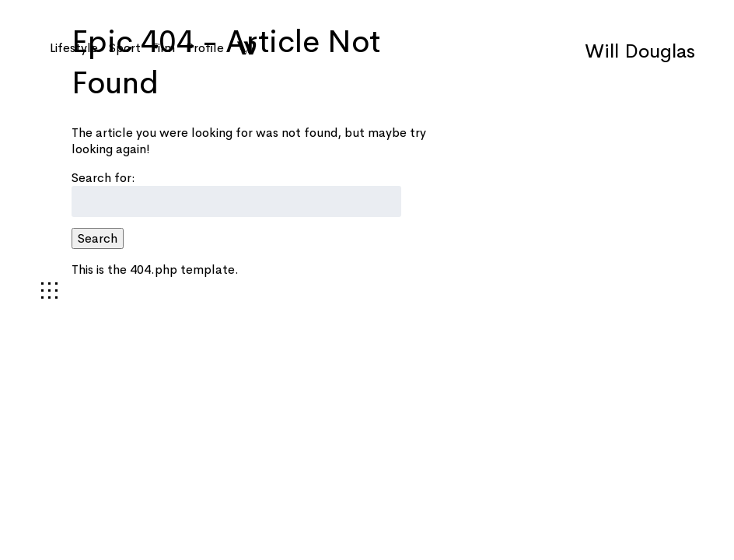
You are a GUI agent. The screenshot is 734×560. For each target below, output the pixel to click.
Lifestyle (74, 48)
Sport (125, 48)
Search (98, 238)
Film (163, 48)
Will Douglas (640, 51)
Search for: (103, 178)
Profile (205, 48)
